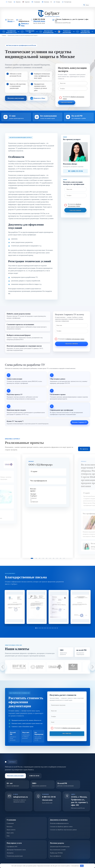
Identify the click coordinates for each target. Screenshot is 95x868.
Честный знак (68, 2)
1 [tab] (32, 558)
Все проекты (84, 449)
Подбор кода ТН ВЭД (56, 853)
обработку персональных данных (75, 339)
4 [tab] (43, 558)
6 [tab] (50, 558)
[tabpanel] (48, 506)
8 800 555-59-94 (39, 19)
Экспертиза (10, 853)
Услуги (10, 2)
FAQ (8, 836)
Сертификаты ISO (12, 847)
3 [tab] (40, 558)
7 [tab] (54, 558)
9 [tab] (61, 558)
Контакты (47, 2)
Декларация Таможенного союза (16, 850)
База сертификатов (56, 856)
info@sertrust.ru (24, 21)
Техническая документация (15, 856)
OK (82, 866)
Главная (4, 35)
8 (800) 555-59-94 (77, 171)
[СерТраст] (48, 14)
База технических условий (58, 850)
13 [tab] (56, 628)
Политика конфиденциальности (59, 823)
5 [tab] (47, 558)
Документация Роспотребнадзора (60, 847)
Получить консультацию (16, 98)
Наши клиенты (11, 830)
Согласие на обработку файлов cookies (61, 827)
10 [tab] (64, 558)
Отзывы (58, 2)
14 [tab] (57, 628)
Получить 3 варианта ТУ (79, 422)
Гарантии (27, 2)
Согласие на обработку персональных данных (63, 830)
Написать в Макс (25, 25)
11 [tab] (52, 628)
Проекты (18, 2)
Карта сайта (10, 833)
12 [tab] (54, 628)
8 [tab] (57, 558)
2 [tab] (36, 558)
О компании (37, 2)
